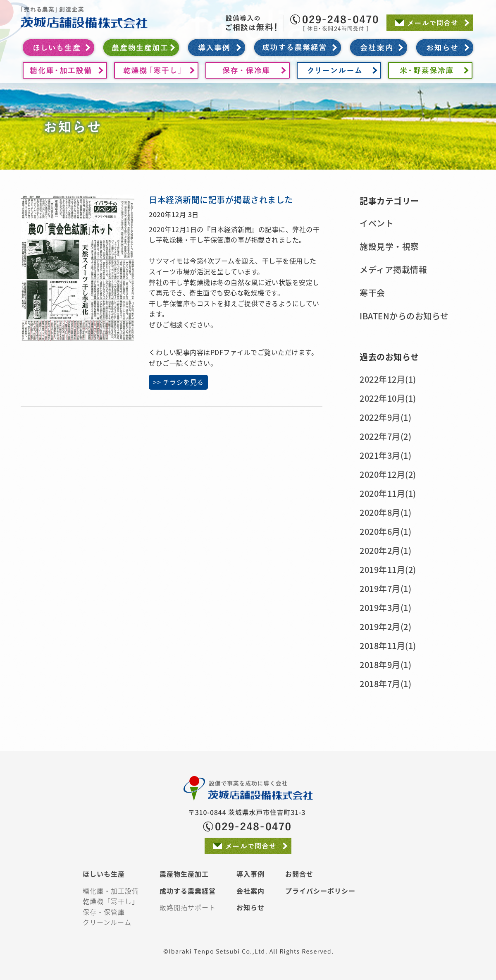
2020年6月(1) (385, 531)
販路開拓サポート (188, 907)
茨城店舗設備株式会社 (84, 14)
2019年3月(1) (385, 607)
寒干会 (372, 293)
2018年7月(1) (385, 684)
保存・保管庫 (104, 912)
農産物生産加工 (141, 48)
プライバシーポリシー (320, 891)
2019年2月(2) (385, 627)
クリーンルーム (339, 70)
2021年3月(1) (385, 455)
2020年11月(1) (388, 493)
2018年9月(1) (385, 665)
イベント (377, 223)
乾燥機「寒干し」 (111, 901)
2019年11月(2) (388, 569)
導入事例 (217, 48)
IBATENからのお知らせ (404, 316)
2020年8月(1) (385, 512)
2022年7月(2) (385, 436)
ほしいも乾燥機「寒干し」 (156, 70)
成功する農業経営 (298, 48)
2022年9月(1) (385, 417)
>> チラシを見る (178, 382)
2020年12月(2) (388, 474)
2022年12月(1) (388, 379)
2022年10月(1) (388, 398)
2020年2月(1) (385, 550)
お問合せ (299, 874)
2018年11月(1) (388, 646)
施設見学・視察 (389, 246)
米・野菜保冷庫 (430, 70)
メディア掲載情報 (393, 270)
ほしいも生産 (58, 48)
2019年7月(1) (385, 588)
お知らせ (445, 48)
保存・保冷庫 (248, 70)
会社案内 (379, 48)
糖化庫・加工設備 (65, 70)
